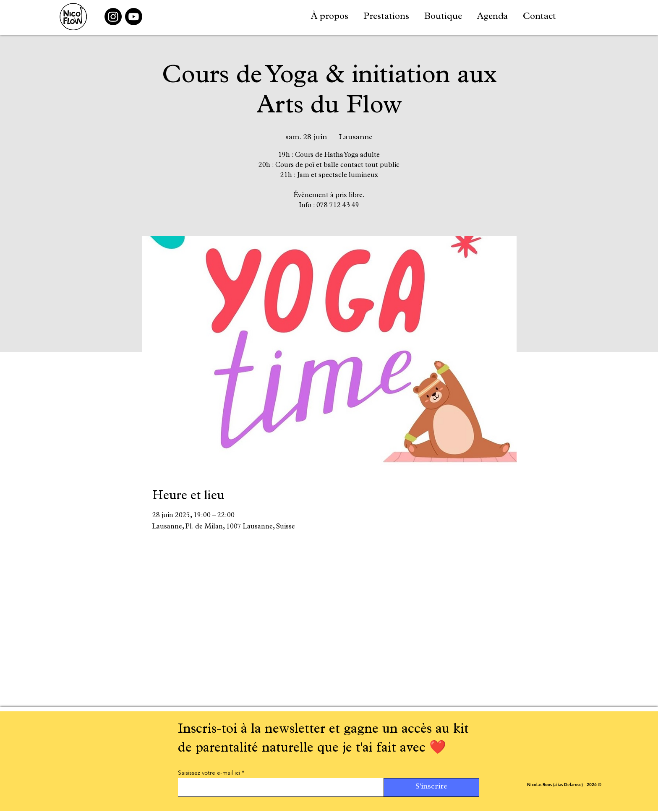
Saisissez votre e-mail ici (209, 773)
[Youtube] (134, 17)
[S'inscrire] (431, 787)
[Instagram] (113, 17)
